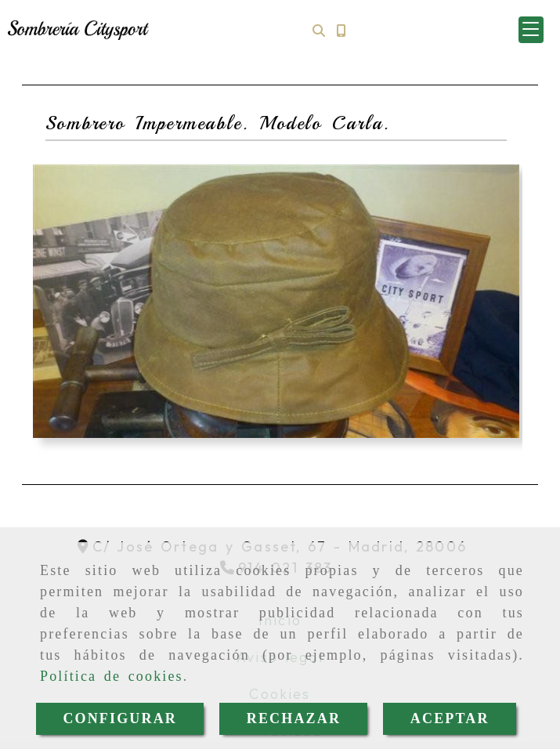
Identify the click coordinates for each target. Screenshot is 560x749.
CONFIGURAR (120, 718)
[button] (531, 30)
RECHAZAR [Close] (294, 718)
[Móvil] (341, 30)
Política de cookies (112, 676)
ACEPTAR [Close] (450, 718)
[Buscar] (319, 30)
